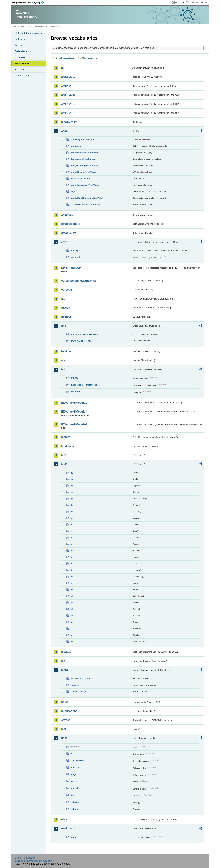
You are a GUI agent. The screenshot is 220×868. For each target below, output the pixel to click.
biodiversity (69, 122)
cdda (64, 131)
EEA (29, 2)
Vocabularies (23, 64)
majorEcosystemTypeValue (85, 185)
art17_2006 (68, 95)
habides (66, 351)
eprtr (64, 242)
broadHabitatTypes (81, 678)
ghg (64, 326)
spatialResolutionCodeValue (85, 204)
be (72, 479)
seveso (66, 720)
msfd (64, 670)
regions (75, 191)
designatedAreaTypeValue (84, 153)
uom (64, 738)
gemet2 (66, 317)
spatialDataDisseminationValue (87, 198)
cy (72, 492)
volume (75, 809)
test (64, 729)
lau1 (64, 455)
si (72, 629)
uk (72, 642)
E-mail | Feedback (25, 858)
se (72, 622)
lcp (63, 661)
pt (72, 609)
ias (63, 360)
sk (72, 635)
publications (69, 711)
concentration (78, 760)
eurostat (67, 290)
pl (72, 603)
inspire (66, 437)
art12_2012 (68, 77)
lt (71, 570)
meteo (74, 781)
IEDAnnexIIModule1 (74, 403)
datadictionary (71, 224)
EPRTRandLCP (71, 268)
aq (63, 68)
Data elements (23, 51)
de (72, 505)
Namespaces (22, 76)
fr (71, 544)
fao (63, 299)
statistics (75, 788)
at (72, 473)
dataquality (68, 233)
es (72, 531)
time (73, 795)
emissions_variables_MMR (85, 334)
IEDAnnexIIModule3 (74, 412)
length (74, 774)
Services (20, 70)
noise (65, 702)
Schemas (20, 57)
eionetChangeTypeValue (83, 172)
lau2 (64, 464)
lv (72, 583)
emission (75, 767)
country (75, 837)
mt (72, 590)
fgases (66, 308)
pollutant (75, 392)
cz (72, 499)
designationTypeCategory (84, 159)
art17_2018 (68, 113)
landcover (68, 446)
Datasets (20, 39)
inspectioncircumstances (84, 385)
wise (64, 819)
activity (74, 250)
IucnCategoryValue (81, 179)
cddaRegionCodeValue (83, 140)
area (73, 754)
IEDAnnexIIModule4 (74, 424)
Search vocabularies (65, 58)
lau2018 (66, 652)
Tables (19, 45)
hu (72, 551)
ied (63, 369)
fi (71, 538)
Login (178, 2)
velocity (75, 802)
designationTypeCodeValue (85, 165)
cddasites (76, 146)
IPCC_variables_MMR (82, 341)
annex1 (74, 378)
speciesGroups (79, 692)
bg (72, 486)
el (72, 525)
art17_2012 (68, 104)
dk (72, 512)
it (71, 564)
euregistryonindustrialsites (79, 281)
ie (72, 557)
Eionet (28, 27)
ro (72, 615)
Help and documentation (28, 33)
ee (72, 518)
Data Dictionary (40, 27)
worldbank (68, 828)
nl (72, 596)
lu (72, 577)
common (67, 215)
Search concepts (90, 58)
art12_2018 (68, 86)
